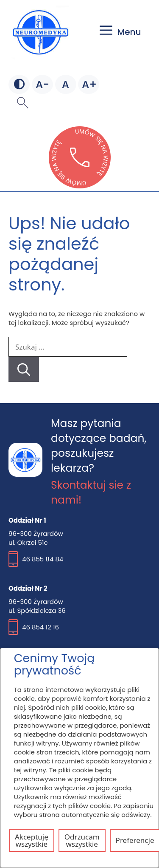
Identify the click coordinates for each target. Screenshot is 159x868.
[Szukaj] (24, 369)
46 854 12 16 (40, 627)
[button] (23, 102)
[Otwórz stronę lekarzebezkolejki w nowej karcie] (80, 186)
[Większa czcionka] (89, 85)
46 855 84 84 (43, 559)
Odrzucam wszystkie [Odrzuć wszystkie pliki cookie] (82, 840)
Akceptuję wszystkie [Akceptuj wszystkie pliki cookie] (32, 840)
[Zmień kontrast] (19, 85)
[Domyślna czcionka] (66, 85)
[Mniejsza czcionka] (42, 85)
